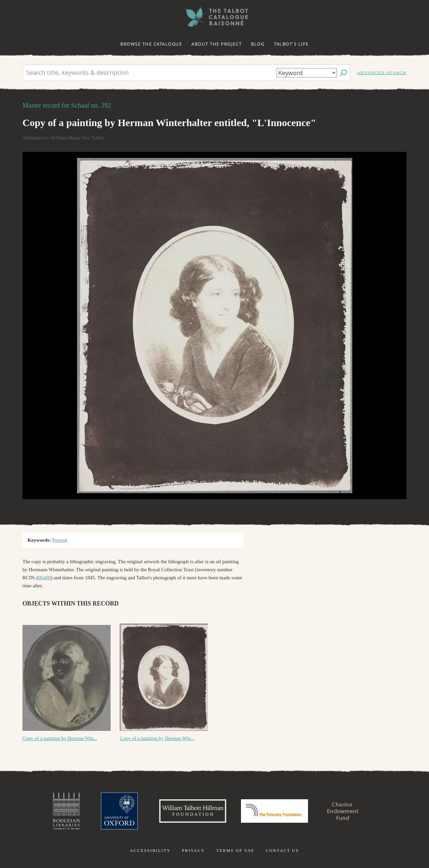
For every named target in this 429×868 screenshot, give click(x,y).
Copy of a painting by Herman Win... (60, 738)
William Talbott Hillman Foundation (193, 811)
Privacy (194, 851)
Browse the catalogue (151, 44)
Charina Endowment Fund (343, 811)
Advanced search (382, 73)
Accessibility (150, 851)
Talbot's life (291, 44)
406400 (43, 578)
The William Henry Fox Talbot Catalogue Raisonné (214, 17)
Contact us (282, 851)
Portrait (60, 540)
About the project (217, 44)
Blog (258, 44)
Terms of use (235, 851)
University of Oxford (119, 811)
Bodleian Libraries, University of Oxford (66, 811)
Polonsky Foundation (274, 811)
